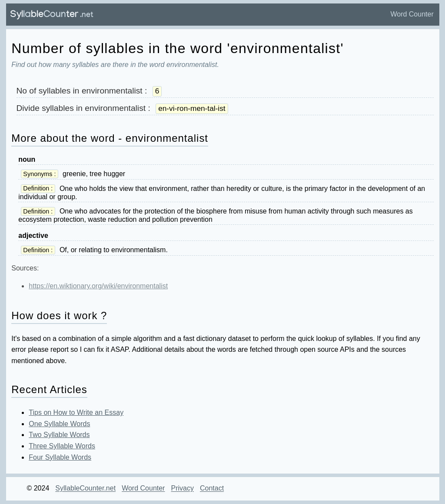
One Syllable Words (59, 424)
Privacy (182, 489)
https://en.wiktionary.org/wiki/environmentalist (98, 286)
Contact (212, 489)
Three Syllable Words (62, 446)
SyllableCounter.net (85, 489)
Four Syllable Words (60, 457)
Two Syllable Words (59, 435)
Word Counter (412, 14)
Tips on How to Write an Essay (76, 412)
